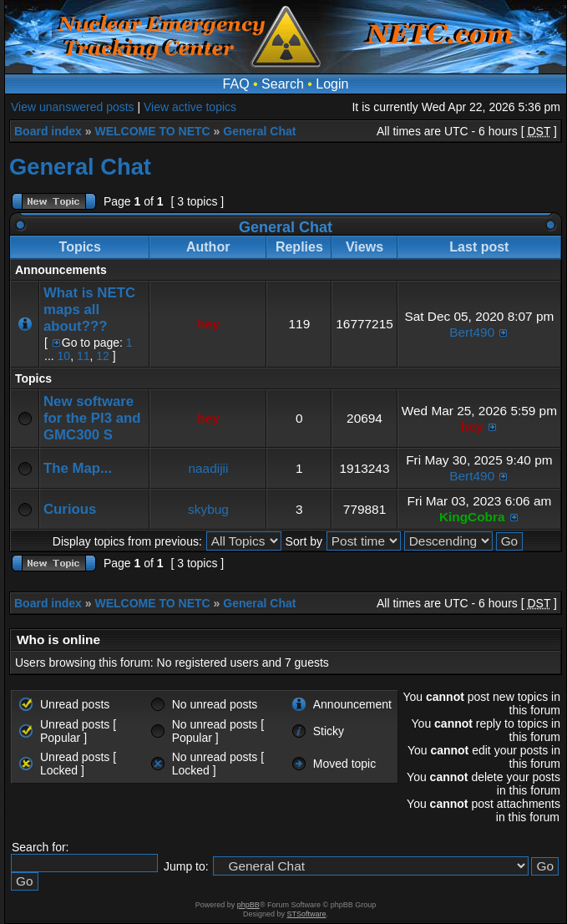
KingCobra (472, 517)
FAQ (236, 84)
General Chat (259, 131)
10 (64, 356)
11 (84, 356)
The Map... (78, 468)
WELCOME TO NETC (152, 131)
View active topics (190, 107)
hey (208, 324)
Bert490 (472, 332)
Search (283, 84)
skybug (208, 509)
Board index (48, 131)
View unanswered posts (73, 107)
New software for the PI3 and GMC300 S (92, 418)
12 (103, 356)
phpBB (248, 905)
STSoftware (307, 914)
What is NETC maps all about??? (89, 310)
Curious (70, 509)
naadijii (209, 468)
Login (332, 84)
